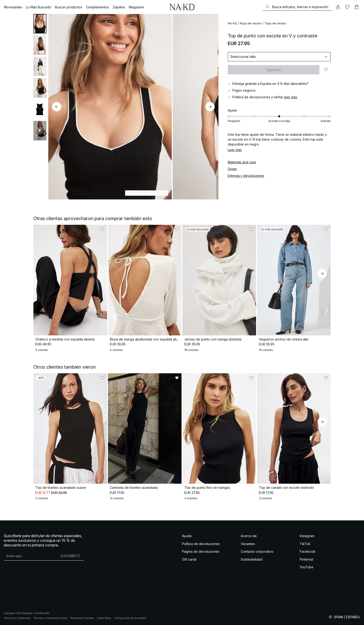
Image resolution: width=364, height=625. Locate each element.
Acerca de (249, 536)
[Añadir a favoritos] (326, 70)
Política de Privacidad (82, 618)
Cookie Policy (104, 618)
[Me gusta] (347, 7)
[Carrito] (357, 7)
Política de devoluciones (201, 544)
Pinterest (306, 559)
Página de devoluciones (201, 551)
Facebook (308, 551)
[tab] (40, 24)
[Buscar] (298, 7)
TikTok (305, 544)
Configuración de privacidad (130, 618)
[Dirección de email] (30, 556)
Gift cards (189, 559)
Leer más (235, 150)
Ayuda (187, 536)
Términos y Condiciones (17, 618)
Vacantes (248, 544)
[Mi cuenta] (338, 7)
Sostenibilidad (252, 559)
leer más (291, 97)
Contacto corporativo (257, 551)
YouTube (307, 567)
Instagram (307, 536)
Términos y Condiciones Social (50, 618)
